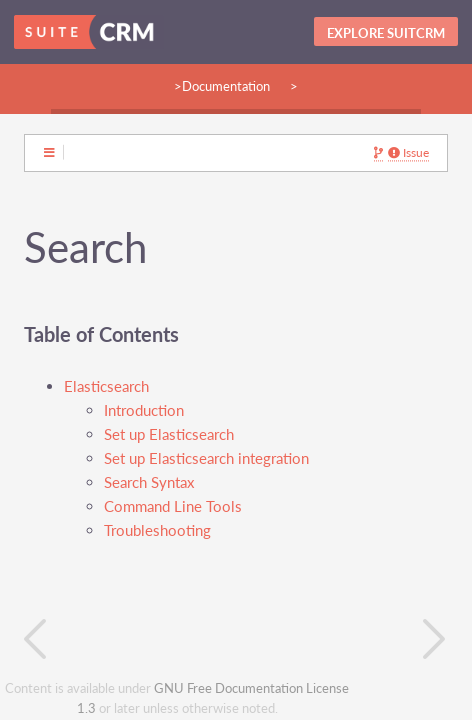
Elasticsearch (106, 386)
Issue (408, 153)
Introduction (144, 410)
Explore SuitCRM (386, 33)
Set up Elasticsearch (169, 434)
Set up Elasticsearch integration (206, 458)
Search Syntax (149, 482)
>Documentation (222, 86)
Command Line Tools (173, 506)
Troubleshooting (157, 530)
